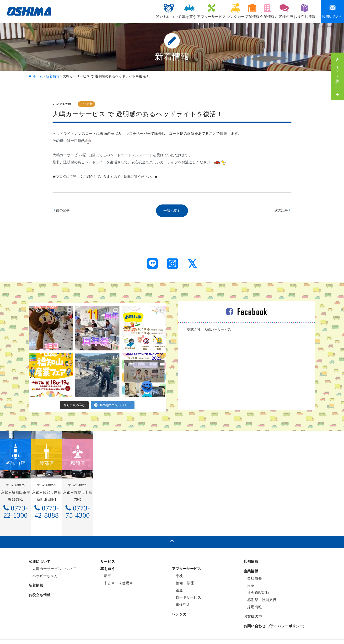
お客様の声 (277, 11)
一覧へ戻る (172, 211)
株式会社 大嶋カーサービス (211, 330)
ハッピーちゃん (43, 565)
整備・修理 (183, 572)
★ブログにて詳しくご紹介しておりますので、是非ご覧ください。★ (109, 176)
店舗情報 (234, 11)
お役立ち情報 (302, 11)
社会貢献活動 (256, 582)
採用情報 (253, 596)
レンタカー (212, 11)
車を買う (157, 11)
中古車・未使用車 (117, 572)
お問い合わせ (332, 11)
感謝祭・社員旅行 (260, 589)
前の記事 (62, 211)
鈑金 (177, 579)
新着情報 (36, 574)
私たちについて (131, 11)
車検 (177, 565)
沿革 (249, 574)
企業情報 (255, 11)
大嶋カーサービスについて (52, 558)
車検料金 (181, 593)
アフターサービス (184, 11)
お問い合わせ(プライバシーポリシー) (274, 615)
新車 (106, 565)
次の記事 (282, 211)
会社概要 (253, 567)
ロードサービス (187, 586)
